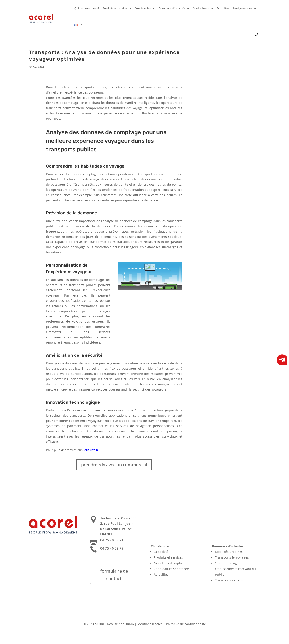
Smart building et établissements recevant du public (235, 569)
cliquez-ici (92, 450)
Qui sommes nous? (87, 8)
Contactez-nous (203, 8)
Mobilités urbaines (229, 552)
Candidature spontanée (171, 569)
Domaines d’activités (172, 8)
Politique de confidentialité (186, 624)
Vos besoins (143, 8)
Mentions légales (150, 624)
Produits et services (115, 8)
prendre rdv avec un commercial (114, 465)
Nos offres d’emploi (168, 563)
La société (161, 552)
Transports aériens (229, 580)
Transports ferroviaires (232, 557)
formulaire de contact (114, 575)
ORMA (129, 624)
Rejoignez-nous (242, 8)
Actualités (223, 8)
